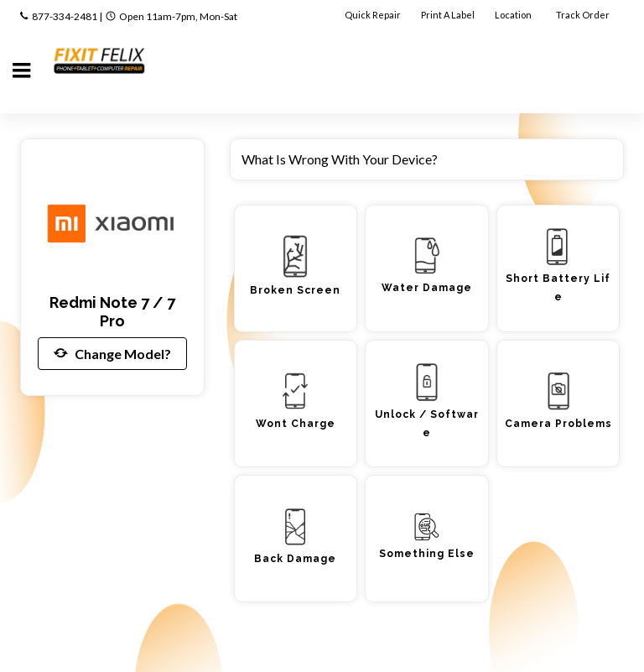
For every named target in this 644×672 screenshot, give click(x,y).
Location (514, 15)
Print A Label (448, 15)
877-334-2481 (65, 16)
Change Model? (112, 353)
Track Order (584, 15)
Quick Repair (373, 15)
